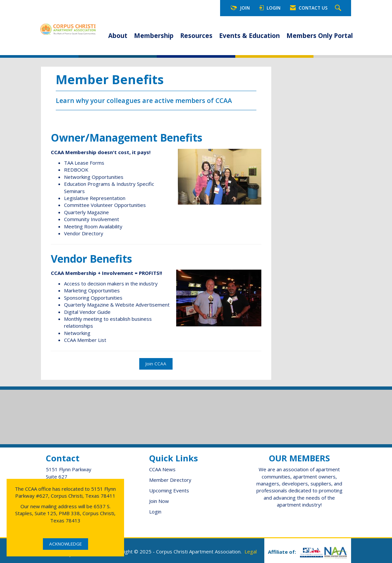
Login (155, 512)
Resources (196, 36)
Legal (251, 551)
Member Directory (170, 480)
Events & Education (249, 36)
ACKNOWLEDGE (65, 544)
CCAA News (162, 469)
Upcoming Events (169, 490)
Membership (154, 36)
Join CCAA (156, 364)
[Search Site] (339, 8)
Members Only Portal (320, 36)
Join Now (159, 501)
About (118, 36)
